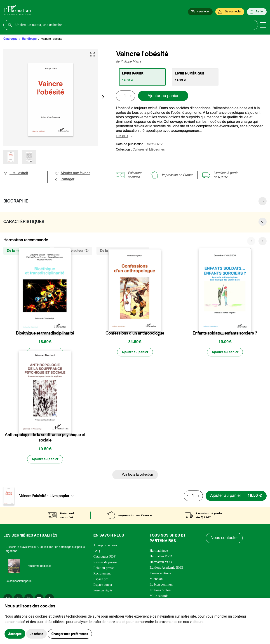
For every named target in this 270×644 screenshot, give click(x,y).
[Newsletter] (200, 12)
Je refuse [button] (36, 634)
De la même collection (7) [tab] (27, 251)
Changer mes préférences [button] (70, 634)
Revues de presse (105, 562)
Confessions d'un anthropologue (135, 333)
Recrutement (102, 574)
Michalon (156, 579)
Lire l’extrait (16, 173)
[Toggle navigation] (263, 25)
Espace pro (101, 579)
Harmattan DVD (161, 556)
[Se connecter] (230, 12)
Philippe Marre (131, 62)
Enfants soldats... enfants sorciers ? (225, 333)
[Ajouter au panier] (45, 352)
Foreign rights (103, 591)
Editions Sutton (160, 590)
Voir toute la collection (137, 475)
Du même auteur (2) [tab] (73, 251)
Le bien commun (161, 585)
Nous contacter (224, 538)
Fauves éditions (160, 573)
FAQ (97, 551)
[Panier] (257, 12)
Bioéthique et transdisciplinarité (45, 333)
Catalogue (10, 39)
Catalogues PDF (104, 557)
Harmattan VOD (161, 562)
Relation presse (104, 568)
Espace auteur (103, 585)
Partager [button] (64, 179)
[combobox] (63, 496)
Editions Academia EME (166, 568)
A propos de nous (105, 545)
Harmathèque (159, 551)
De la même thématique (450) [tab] (123, 251)
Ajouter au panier (163, 96)
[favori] (68, 324)
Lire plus (122, 136)
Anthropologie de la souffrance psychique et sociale (45, 438)
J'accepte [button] (15, 634)
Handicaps (29, 39)
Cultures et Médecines (149, 150)
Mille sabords (159, 596)
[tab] (142, 77)
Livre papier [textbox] (60, 496)
